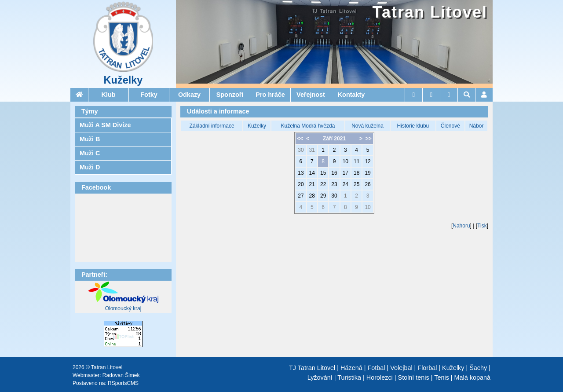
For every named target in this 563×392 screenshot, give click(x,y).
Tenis (442, 377)
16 (334, 173)
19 (367, 173)
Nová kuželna (367, 126)
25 (356, 184)
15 (323, 173)
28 (312, 196)
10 (345, 161)
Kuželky (123, 80)
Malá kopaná (472, 377)
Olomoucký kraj (123, 308)
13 (301, 173)
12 (367, 161)
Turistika (349, 377)
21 (312, 184)
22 (323, 184)
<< (300, 139)
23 (334, 184)
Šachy (478, 368)
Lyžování (320, 377)
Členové (450, 126)
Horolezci (380, 377)
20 (301, 184)
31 (312, 150)
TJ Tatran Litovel (312, 368)
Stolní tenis (414, 377)
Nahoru (461, 226)
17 (345, 173)
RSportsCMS (123, 383)
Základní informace (212, 126)
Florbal (427, 368)
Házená (351, 368)
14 (312, 173)
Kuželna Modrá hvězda (308, 126)
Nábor (477, 126)
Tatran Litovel (430, 12)
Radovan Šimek (121, 375)
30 (301, 150)
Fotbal (376, 368)
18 (356, 173)
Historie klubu (413, 126)
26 (367, 184)
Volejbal (401, 368)
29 (323, 196)
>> (369, 139)
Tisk (482, 226)
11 (356, 161)
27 (301, 196)
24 (345, 184)
